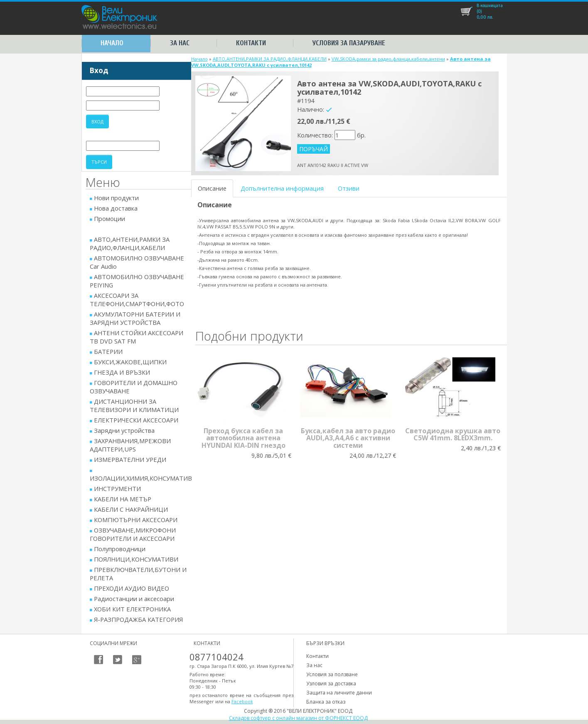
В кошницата (490, 5)
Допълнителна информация (282, 188)
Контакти (251, 43)
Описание (212, 188)
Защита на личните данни (339, 693)
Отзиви (349, 188)
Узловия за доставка (331, 684)
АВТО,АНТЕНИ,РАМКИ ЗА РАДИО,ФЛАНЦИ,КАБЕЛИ (270, 59)
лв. (485, 14)
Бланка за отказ (326, 702)
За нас (180, 43)
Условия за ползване (332, 674)
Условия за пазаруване (349, 43)
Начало (112, 43)
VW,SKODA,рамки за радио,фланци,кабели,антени (388, 59)
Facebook (242, 701)
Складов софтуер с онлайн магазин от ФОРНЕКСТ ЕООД (298, 718)
